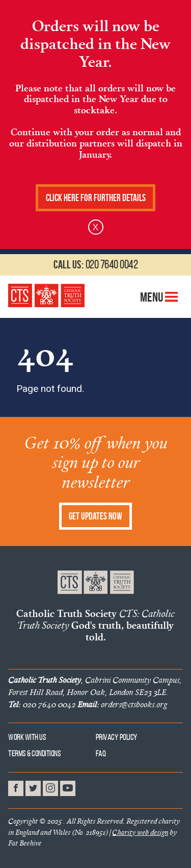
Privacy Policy (117, 737)
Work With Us (27, 737)
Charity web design (140, 832)
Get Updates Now (95, 516)
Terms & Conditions (34, 753)
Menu (159, 297)
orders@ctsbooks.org (122, 704)
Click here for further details (96, 198)
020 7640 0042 (95, 264)
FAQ (101, 753)
